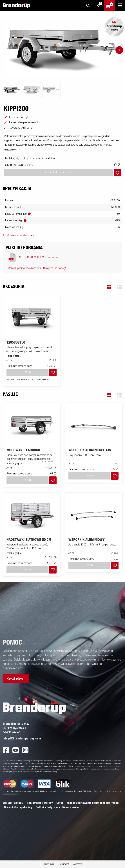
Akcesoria (78, 864)
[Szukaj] (88, 5)
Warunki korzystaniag (18, 807)
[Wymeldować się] (110, 5)
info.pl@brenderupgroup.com (22, 739)
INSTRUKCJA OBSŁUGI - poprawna (38, 257)
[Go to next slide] (119, 50)
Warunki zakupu (13, 803)
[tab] (12, 90)
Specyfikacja (49, 864)
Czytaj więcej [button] (16, 679)
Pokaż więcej (13, 356)
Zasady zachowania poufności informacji (92, 803)
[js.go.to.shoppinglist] (99, 5)
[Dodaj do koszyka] (118, 173)
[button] (109, 287)
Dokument (64, 864)
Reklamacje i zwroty (40, 803)
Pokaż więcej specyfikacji (16, 236)
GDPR (60, 803)
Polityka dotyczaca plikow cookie (57, 807)
